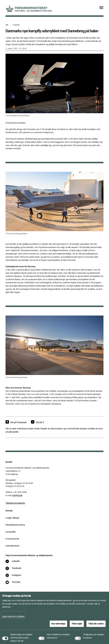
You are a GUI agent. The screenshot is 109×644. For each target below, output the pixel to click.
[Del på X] (37, 422)
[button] (27, 633)
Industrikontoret (12, 546)
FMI (7, 25)
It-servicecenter (12, 539)
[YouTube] (15, 584)
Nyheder (17, 25)
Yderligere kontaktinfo (15, 503)
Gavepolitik (11, 532)
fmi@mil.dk (17, 495)
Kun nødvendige (58, 624)
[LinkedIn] (15, 563)
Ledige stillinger (12, 518)
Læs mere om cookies (13, 616)
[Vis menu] (101, 8)
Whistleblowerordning (15, 525)
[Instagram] (15, 577)
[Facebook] (15, 570)
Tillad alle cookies (96, 624)
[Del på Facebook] (16, 422)
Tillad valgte (77, 624)
